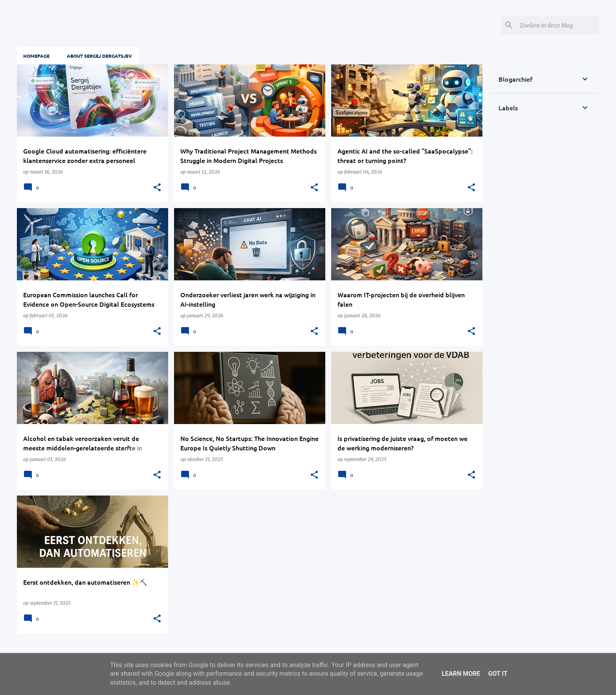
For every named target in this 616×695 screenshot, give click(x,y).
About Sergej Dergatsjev (99, 56)
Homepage (36, 56)
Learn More (461, 674)
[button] (157, 188)
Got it (498, 674)
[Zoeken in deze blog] (558, 25)
